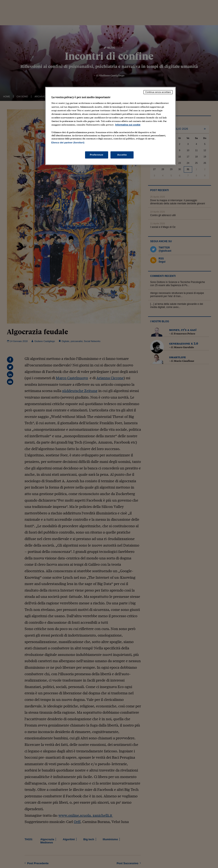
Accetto (122, 155)
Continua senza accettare (158, 92)
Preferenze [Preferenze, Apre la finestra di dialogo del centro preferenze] (97, 155)
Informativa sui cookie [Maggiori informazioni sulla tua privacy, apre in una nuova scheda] (128, 125)
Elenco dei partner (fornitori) (68, 143)
